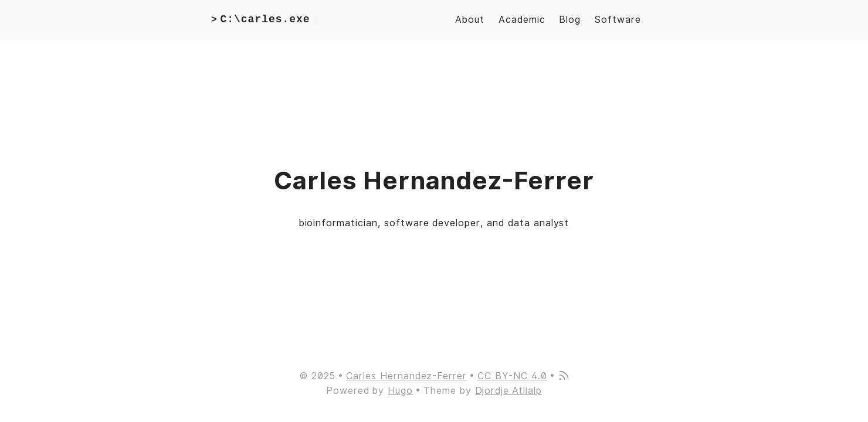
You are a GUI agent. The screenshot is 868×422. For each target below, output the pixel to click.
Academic (522, 20)
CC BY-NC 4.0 (512, 376)
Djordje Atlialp (508, 391)
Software (618, 20)
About (470, 20)
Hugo (400, 391)
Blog (570, 20)
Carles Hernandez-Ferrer (406, 376)
